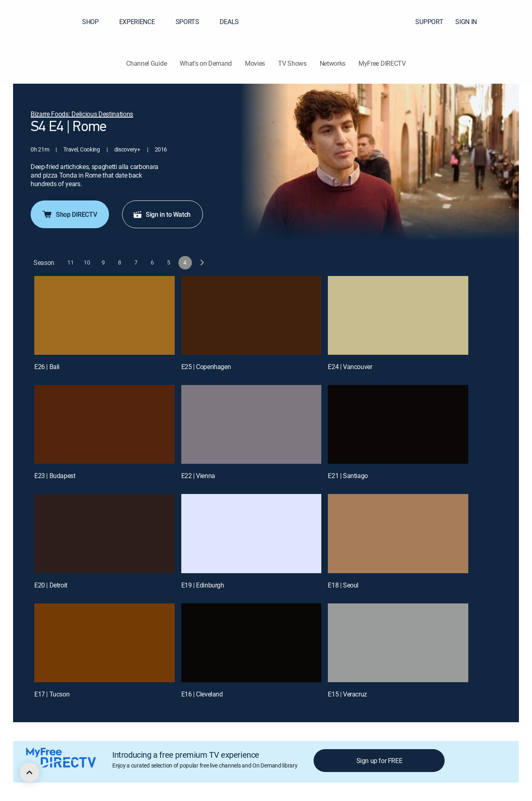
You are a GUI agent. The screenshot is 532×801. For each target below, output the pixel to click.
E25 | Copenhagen (206, 367)
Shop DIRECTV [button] (69, 214)
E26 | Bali (47, 367)
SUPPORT (429, 22)
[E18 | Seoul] (398, 533)
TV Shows (292, 63)
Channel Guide (146, 63)
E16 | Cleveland (202, 694)
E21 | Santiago (348, 476)
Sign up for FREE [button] (380, 761)
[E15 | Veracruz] (398, 643)
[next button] (201, 263)
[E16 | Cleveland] (252, 643)
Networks (333, 63)
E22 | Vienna (198, 476)
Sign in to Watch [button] (162, 214)
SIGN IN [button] (471, 22)
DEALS (229, 22)
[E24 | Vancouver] (398, 315)
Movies (255, 63)
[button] (511, 22)
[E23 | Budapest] (105, 424)
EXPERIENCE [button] (142, 22)
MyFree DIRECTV (382, 63)
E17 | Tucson (52, 694)
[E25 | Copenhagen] (252, 315)
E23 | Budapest (55, 476)
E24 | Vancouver (350, 367)
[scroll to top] (29, 772)
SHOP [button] (95, 22)
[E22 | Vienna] (252, 424)
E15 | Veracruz (347, 694)
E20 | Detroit (51, 585)
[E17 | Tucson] (105, 643)
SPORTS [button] (192, 22)
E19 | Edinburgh (203, 585)
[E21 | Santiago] (398, 424)
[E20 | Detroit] (105, 533)
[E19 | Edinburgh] (252, 533)
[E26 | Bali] (105, 315)
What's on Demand (206, 63)
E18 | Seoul (343, 585)
